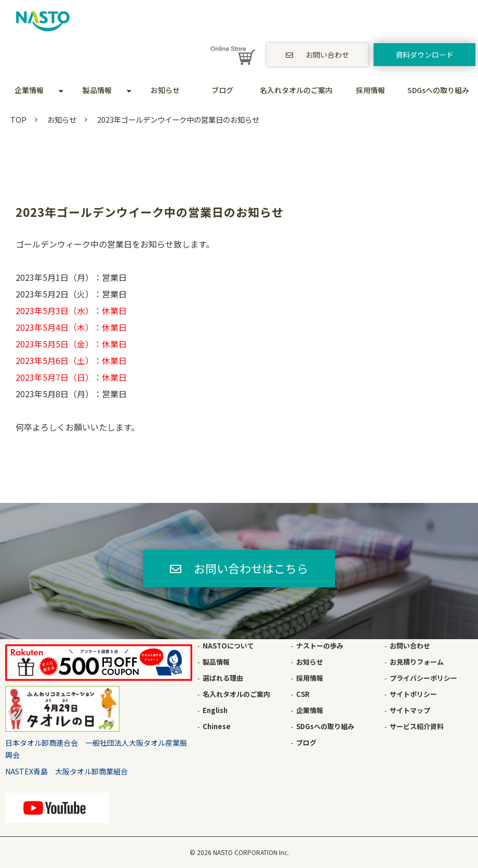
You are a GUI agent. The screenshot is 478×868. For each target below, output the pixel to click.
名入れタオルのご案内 (296, 90)
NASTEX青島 (26, 771)
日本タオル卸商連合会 (42, 743)
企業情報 (29, 90)
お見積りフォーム (417, 662)
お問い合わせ (327, 55)
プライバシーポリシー (423, 678)
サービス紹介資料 (417, 726)
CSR (303, 694)
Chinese (217, 726)
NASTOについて (228, 646)
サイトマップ (410, 710)
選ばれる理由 (223, 678)
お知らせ (165, 90)
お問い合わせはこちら (251, 568)
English (215, 710)
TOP (18, 119)
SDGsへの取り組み (438, 90)
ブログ (222, 90)
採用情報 (370, 90)
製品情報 (97, 90)
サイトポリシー (413, 694)
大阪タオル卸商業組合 (91, 771)
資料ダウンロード (424, 55)
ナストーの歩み (320, 646)
